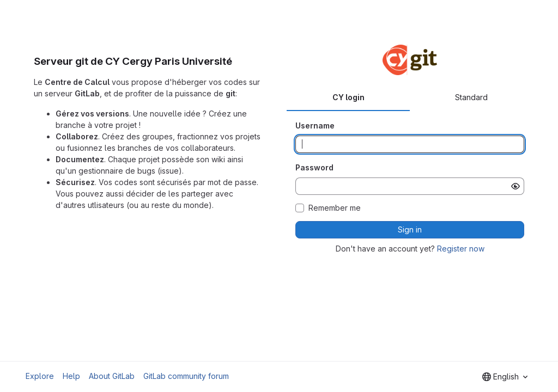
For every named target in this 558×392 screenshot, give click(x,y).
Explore (40, 376)
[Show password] (515, 186)
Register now (461, 249)
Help (71, 376)
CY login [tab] (348, 97)
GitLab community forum (186, 376)
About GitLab (112, 376)
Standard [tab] (471, 97)
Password (314, 167)
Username (315, 125)
